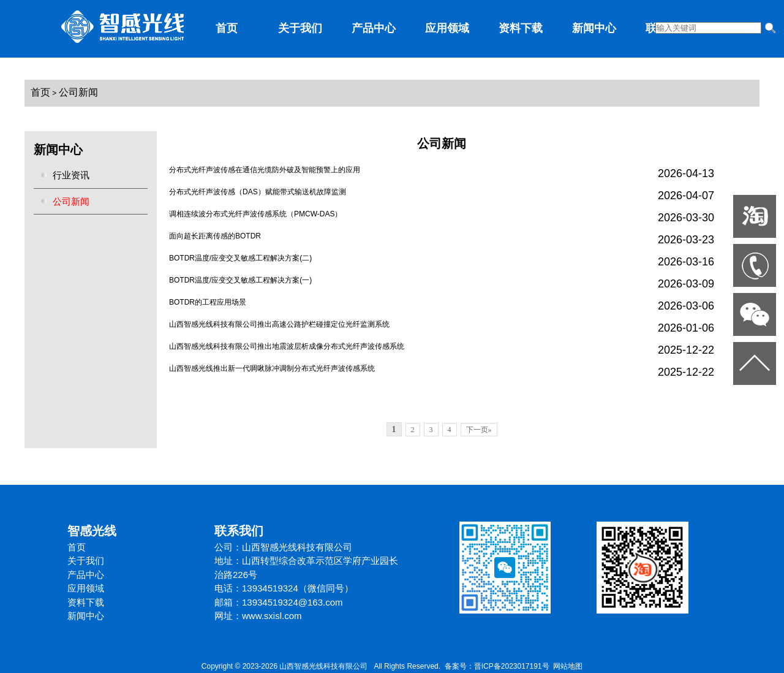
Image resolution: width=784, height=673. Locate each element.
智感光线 (92, 531)
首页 (227, 28)
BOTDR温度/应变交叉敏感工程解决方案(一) (240, 280)
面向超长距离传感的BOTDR (215, 236)
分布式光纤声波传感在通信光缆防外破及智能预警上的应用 (265, 170)
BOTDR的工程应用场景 (208, 302)
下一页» (479, 430)
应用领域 (447, 28)
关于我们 (300, 28)
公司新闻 (78, 92)
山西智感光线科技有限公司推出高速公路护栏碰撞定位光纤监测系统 (279, 324)
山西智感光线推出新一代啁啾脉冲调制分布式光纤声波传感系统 (272, 368)
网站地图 (568, 666)
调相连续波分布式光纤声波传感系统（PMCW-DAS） (255, 214)
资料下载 (521, 28)
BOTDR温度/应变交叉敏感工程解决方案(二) (240, 258)
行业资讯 (71, 175)
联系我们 (239, 531)
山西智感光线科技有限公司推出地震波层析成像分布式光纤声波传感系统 (287, 346)
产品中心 (374, 28)
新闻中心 (594, 28)
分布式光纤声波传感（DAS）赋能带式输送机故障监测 (258, 192)
